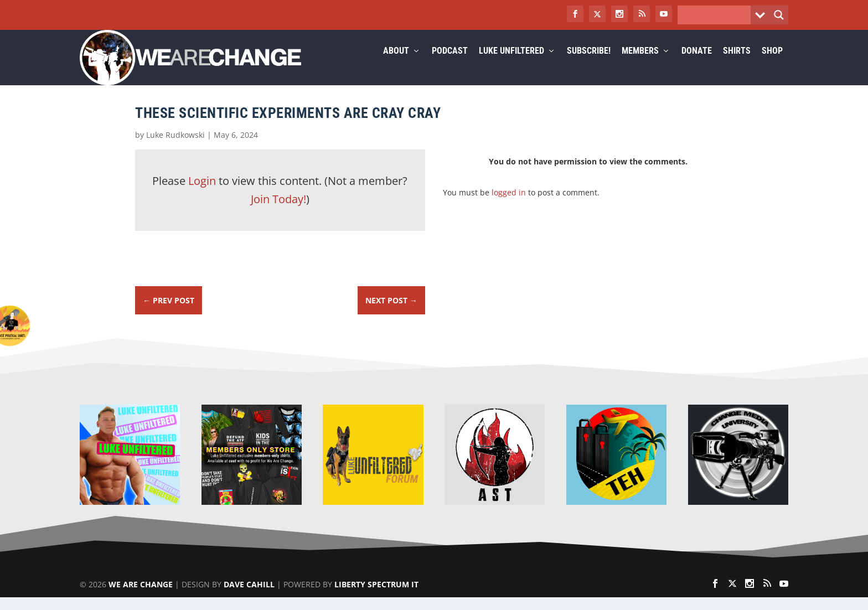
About (396, 64)
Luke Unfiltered (512, 64)
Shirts (737, 64)
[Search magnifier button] (779, 15)
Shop (772, 64)
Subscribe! (589, 64)
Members (640, 64)
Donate (697, 64)
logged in (509, 205)
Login (202, 194)
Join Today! (278, 212)
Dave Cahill (249, 597)
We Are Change (141, 597)
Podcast (450, 64)
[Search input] (717, 15)
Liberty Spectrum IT (376, 597)
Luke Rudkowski (175, 148)
